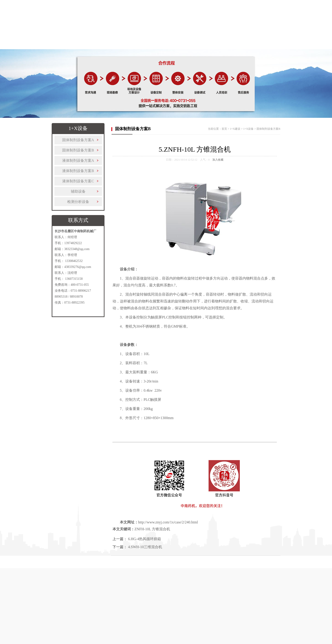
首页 (43, 47)
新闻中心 (245, 47)
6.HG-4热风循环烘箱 (145, 539)
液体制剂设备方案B (78, 171)
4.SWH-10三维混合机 (145, 547)
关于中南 (72, 47)
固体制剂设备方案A (78, 140)
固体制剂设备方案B (78, 150)
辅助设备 (78, 191)
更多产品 (187, 47)
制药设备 (101, 47)
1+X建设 (130, 47)
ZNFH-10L (143, 529)
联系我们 (274, 47)
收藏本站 (281, 6)
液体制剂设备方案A (78, 160)
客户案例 (216, 47)
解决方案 (158, 47)
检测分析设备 (78, 202)
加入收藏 (218, 160)
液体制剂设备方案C (78, 181)
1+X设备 (248, 129)
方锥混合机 (161, 529)
